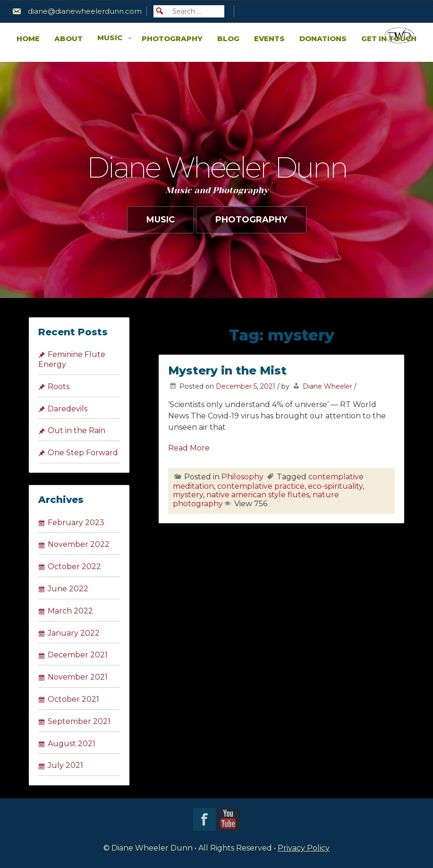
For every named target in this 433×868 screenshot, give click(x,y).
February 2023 (76, 523)
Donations (323, 38)
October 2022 (74, 566)
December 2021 (78, 655)
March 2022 (70, 611)
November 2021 (78, 677)
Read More (189, 448)
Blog (228, 38)
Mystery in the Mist (227, 370)
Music (110, 38)
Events (269, 38)
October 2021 (73, 699)
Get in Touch (389, 38)
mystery (188, 495)
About (68, 38)
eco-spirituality (335, 486)
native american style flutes (258, 495)
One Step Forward (83, 453)
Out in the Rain (76, 430)
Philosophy (242, 477)
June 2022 (68, 589)
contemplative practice (261, 486)
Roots (59, 387)
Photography (172, 38)
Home (28, 38)
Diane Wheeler (327, 386)
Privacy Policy (304, 848)
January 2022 (74, 633)
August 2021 (72, 744)
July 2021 (65, 765)
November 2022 (79, 544)
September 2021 (79, 721)
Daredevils (68, 409)
